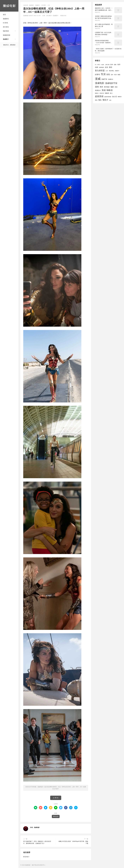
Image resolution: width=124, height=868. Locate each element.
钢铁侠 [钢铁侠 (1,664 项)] (120, 97)
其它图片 (44, 5)
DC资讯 (5, 23)
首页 (4, 15)
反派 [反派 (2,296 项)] (106, 67)
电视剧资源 (7, 35)
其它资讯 (6, 27)
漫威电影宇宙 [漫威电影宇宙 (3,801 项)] (111, 83)
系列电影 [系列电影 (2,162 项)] (107, 87)
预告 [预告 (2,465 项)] (100, 100)
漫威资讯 (6, 19)
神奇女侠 (56, 816)
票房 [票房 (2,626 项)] (101, 87)
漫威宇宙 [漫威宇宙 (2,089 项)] (104, 79)
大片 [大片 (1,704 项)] (107, 71)
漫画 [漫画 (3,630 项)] (97, 87)
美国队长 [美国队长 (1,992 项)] (98, 90)
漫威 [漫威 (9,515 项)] (98, 79)
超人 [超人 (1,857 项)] (111, 93)
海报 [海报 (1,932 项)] (119, 75)
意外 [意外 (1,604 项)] (112, 75)
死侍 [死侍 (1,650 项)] (115, 75)
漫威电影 (9, 6)
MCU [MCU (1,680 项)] (99, 65)
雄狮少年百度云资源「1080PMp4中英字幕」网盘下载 (73, 842)
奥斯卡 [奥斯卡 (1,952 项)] (117, 71)
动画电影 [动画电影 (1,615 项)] (101, 67)
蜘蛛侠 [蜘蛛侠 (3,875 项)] (110, 90)
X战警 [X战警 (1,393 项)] (103, 65)
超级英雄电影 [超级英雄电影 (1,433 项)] (108, 97)
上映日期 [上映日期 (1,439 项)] (107, 65)
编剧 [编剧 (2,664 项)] (112, 87)
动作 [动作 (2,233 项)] (119, 64)
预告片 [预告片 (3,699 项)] (105, 100)
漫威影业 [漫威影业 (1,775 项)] (111, 79)
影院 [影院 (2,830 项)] (108, 74)
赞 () (56, 798)
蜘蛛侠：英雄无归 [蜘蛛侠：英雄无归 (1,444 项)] (100, 93)
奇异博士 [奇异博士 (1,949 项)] (112, 71)
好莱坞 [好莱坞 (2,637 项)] (97, 74)
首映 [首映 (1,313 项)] (110, 100)
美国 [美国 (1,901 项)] (116, 87)
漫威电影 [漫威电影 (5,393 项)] (100, 83)
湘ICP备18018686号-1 (38, 865)
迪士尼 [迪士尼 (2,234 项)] (115, 97)
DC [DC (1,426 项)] (96, 65)
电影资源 (6, 31)
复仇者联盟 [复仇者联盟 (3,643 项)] (100, 71)
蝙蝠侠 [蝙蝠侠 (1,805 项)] (107, 93)
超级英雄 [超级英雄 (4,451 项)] (99, 96)
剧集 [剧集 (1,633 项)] (115, 65)
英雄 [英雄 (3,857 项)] (104, 90)
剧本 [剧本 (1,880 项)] (112, 65)
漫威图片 (6, 39)
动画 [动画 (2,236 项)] (96, 67)
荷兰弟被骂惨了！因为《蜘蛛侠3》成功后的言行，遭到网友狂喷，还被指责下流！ (37, 842)
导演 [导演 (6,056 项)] (103, 74)
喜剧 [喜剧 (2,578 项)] (110, 67)
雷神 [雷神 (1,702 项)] (96, 100)
